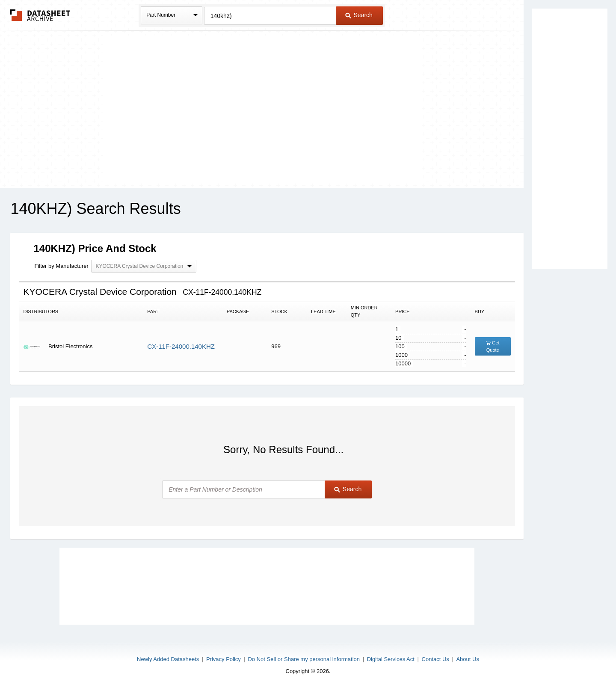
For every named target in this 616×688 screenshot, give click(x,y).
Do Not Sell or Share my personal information (304, 659)
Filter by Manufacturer (61, 266)
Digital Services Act (391, 659)
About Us (467, 659)
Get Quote (493, 346)
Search (359, 15)
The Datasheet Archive (40, 15)
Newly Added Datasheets (168, 659)
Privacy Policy (224, 659)
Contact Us (435, 659)
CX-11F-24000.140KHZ (181, 346)
